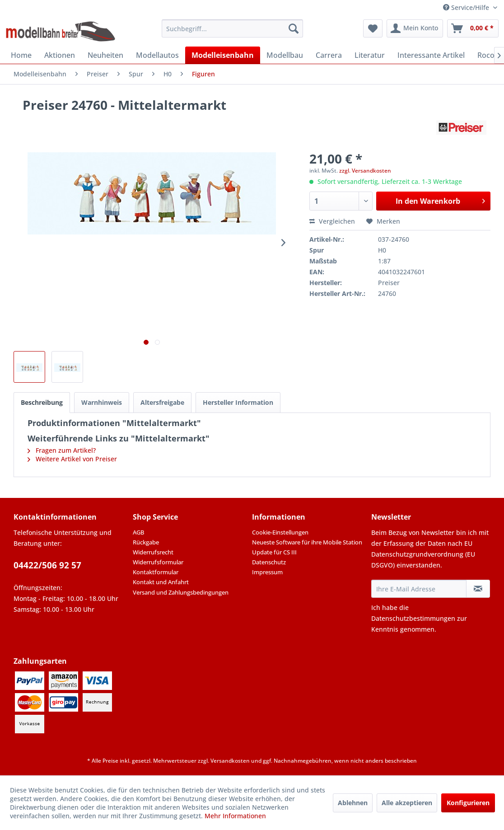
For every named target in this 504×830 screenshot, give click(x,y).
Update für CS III (274, 552)
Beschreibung (42, 402)
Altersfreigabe (162, 402)
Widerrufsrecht (153, 552)
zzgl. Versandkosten (365, 171)
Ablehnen (353, 803)
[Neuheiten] (105, 55)
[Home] (21, 55)
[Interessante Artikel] (431, 55)
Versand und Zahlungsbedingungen (181, 592)
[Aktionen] (60, 55)
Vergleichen (332, 221)
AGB (138, 532)
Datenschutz (269, 562)
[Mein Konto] (415, 28)
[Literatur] (370, 55)
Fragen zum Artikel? (62, 450)
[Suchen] (294, 28)
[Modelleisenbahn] (223, 55)
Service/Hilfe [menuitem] (467, 7)
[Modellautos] (157, 55)
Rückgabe (146, 542)
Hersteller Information (238, 402)
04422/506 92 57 (47, 565)
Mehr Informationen (235, 816)
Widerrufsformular (158, 562)
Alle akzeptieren (407, 803)
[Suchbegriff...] (232, 28)
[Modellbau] (285, 55)
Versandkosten (230, 761)
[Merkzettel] (373, 28)
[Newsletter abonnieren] (478, 589)
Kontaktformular (156, 572)
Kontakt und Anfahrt (161, 582)
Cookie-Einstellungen (280, 532)
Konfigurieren (468, 803)
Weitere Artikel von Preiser (72, 459)
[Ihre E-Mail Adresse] (419, 589)
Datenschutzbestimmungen (413, 618)
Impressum (267, 572)
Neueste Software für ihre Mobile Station (307, 542)
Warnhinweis (102, 402)
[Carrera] (329, 55)
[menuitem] (232, 28)
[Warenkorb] (473, 28)
